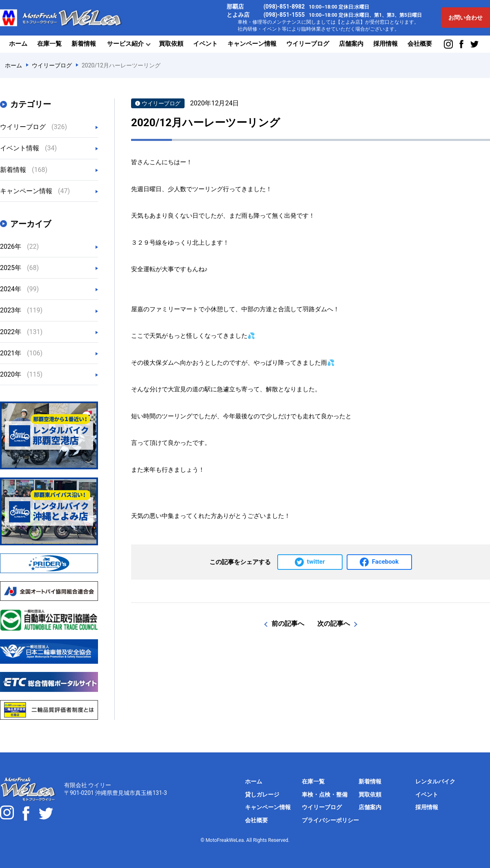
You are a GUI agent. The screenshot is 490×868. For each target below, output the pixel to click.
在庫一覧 (49, 44)
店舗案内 (351, 44)
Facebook (385, 562)
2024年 (19, 289)
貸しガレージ (262, 794)
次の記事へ (334, 624)
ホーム (18, 44)
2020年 (21, 374)
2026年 (19, 247)
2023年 (21, 310)
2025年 (19, 268)
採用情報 (385, 44)
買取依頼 (171, 44)
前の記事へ (288, 624)
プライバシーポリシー (330, 820)
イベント (205, 44)
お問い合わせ (465, 18)
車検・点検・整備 (325, 794)
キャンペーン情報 (252, 44)
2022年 (21, 332)
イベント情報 (28, 148)
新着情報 (84, 44)
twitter (316, 562)
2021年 (21, 353)
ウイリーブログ (308, 44)
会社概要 (420, 44)
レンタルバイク (435, 781)
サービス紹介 (125, 44)
